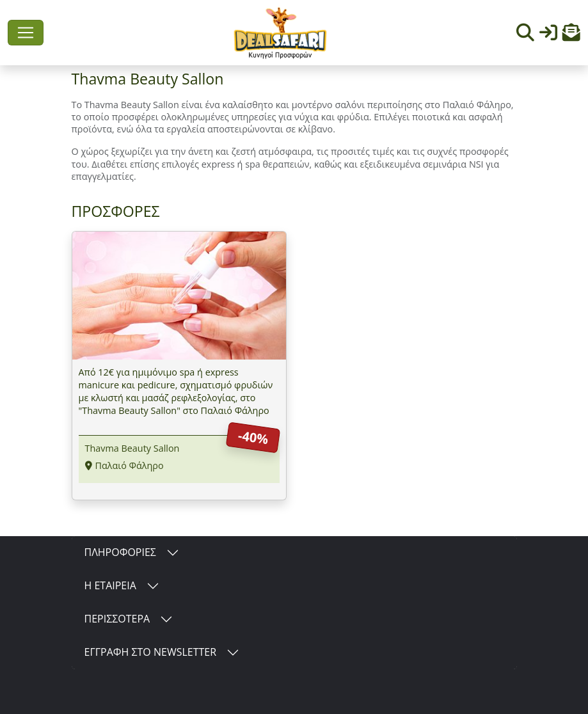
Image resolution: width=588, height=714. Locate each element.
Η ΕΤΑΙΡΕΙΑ (110, 585)
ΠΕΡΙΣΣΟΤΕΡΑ (117, 619)
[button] (571, 36)
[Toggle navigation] (26, 33)
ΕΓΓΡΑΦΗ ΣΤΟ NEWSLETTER (151, 652)
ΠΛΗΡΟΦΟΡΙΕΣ (120, 552)
